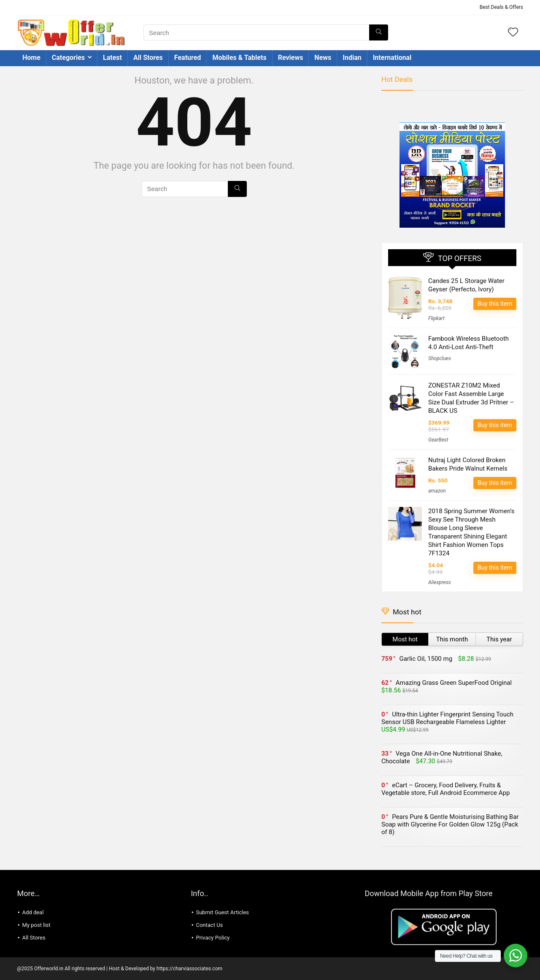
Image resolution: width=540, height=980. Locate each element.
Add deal (33, 912)
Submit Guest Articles (222, 912)
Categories (68, 58)
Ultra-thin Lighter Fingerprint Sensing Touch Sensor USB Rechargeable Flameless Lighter (447, 718)
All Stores (148, 58)
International (392, 58)
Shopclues (440, 358)
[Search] (379, 32)
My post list (36, 925)
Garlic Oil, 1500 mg (426, 659)
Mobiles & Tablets (239, 58)
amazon (437, 491)
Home (31, 58)
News (323, 58)
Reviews (291, 58)
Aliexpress (440, 582)
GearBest (438, 440)
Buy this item (495, 304)
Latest (112, 58)
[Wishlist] (513, 33)
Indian (352, 58)
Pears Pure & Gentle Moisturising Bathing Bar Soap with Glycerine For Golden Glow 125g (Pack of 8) (450, 824)
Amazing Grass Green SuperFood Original (454, 683)
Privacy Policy (213, 938)
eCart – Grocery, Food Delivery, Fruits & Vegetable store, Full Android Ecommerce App (445, 789)
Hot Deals (397, 79)
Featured (188, 58)
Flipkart (436, 318)
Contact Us (209, 925)
